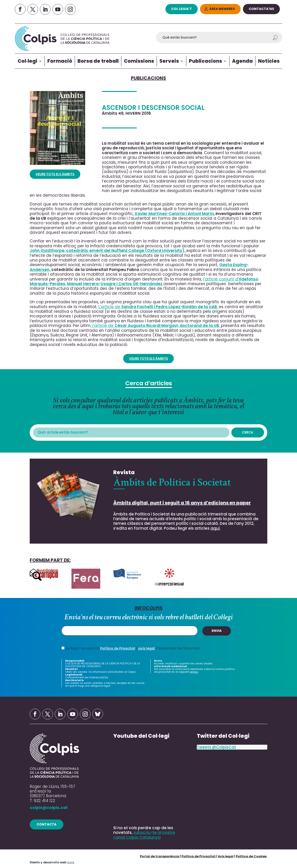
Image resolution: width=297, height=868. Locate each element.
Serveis (169, 61)
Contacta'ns (261, 9)
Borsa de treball (98, 61)
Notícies (269, 61)
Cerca (248, 432)
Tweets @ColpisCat (216, 747)
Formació (60, 61)
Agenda (242, 61)
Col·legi (27, 61)
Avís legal (226, 856)
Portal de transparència (160, 856)
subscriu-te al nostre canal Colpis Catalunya (144, 835)
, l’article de (156, 326)
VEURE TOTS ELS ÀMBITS (55, 174)
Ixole (71, 862)
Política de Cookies (251, 856)
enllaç (194, 672)
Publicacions (205, 61)
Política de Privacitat (118, 648)
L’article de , (159, 307)
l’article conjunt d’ (144, 281)
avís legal (146, 648)
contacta (47, 824)
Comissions (139, 61)
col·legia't (182, 9)
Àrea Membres (222, 9)
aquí (215, 528)
